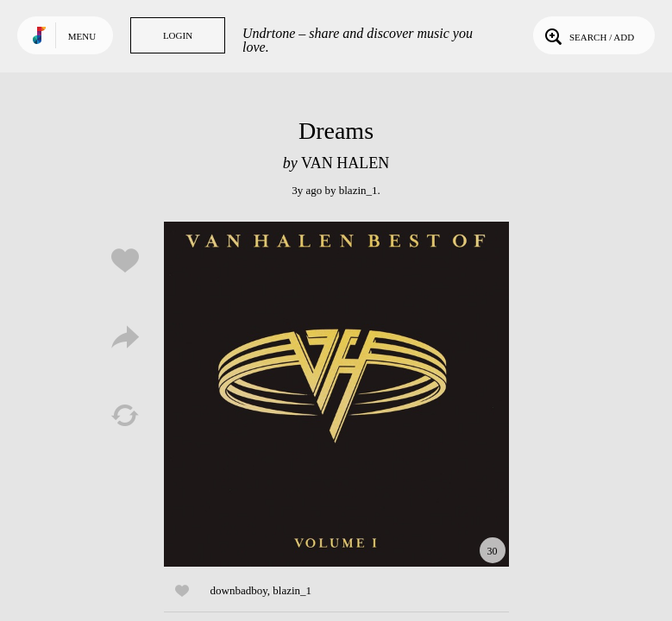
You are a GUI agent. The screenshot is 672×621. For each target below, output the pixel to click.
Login (178, 35)
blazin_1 (358, 190)
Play (336, 394)
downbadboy (239, 590)
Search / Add (588, 35)
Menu (82, 36)
